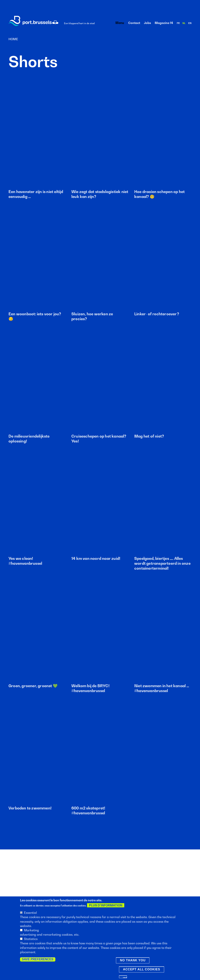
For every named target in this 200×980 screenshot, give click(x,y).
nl (184, 23)
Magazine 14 (164, 23)
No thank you (133, 960)
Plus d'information (106, 905)
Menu (118, 23)
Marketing (31, 930)
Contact (134, 23)
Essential (30, 913)
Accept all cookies (142, 969)
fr (178, 23)
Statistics (31, 939)
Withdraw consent (125, 977)
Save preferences (38, 959)
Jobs (147, 23)
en (190, 23)
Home (13, 39)
